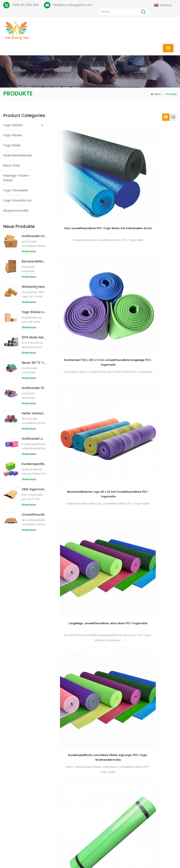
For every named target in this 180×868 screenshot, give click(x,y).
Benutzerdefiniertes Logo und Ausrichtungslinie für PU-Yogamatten (33, 727)
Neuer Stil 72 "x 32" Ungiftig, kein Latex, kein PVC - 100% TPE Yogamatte (34, 363)
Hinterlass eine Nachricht (155, 865)
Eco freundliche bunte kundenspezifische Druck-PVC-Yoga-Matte (148, 373)
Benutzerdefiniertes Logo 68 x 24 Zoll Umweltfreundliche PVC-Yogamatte (88, 281)
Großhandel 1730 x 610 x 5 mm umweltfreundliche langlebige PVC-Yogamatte (149, 190)
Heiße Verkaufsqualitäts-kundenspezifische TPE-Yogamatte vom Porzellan (34, 413)
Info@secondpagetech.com (73, 5)
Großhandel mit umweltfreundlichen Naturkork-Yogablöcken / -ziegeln (34, 236)
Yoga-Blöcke (13, 135)
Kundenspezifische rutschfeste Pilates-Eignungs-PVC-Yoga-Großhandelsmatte (88, 373)
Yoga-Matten (13, 125)
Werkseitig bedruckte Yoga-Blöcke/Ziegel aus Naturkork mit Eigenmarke (34, 287)
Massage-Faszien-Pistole (17, 178)
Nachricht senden (57, 669)
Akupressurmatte (16, 211)
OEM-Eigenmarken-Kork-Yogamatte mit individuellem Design (34, 489)
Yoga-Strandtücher (17, 201)
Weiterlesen (29, 252)
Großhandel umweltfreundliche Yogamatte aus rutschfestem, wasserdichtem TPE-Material (34, 439)
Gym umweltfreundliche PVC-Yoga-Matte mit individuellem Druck (88, 190)
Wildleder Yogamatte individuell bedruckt (33, 713)
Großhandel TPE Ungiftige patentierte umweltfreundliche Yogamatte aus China (34, 388)
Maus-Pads (12, 166)
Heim (156, 94)
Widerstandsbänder (18, 155)
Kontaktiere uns (138, 852)
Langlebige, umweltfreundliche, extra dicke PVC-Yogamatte (149, 281)
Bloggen (74, 859)
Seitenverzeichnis (115, 859)
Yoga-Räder (12, 145)
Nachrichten (36, 859)
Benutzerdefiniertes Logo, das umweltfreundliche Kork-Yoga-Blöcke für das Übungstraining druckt (34, 261)
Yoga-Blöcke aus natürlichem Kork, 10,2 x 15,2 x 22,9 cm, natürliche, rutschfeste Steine (34, 312)
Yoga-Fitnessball (15, 190)
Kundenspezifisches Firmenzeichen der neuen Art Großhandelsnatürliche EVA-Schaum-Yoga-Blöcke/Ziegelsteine (34, 464)
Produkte (62, 852)
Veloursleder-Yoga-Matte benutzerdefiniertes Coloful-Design (33, 700)
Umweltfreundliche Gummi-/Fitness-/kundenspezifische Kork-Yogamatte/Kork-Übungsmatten (34, 515)
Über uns (97, 852)
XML (152, 859)
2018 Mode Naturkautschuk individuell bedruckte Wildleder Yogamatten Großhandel (34, 337)
